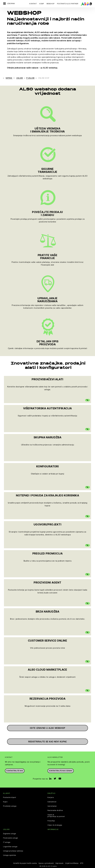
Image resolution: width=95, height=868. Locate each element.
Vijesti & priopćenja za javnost (56, 816)
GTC (82, 863)
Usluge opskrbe (10, 855)
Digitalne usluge (10, 834)
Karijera (51, 797)
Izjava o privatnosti (46, 863)
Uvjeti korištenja (72, 863)
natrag (9, 78)
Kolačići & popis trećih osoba (25, 863)
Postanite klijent (10, 797)
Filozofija (51, 821)
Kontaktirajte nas (15, 771)
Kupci (5, 802)
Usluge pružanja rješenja (13, 851)
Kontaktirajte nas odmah (61, 771)
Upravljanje (52, 806)
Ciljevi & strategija (55, 825)
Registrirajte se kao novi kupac (47, 742)
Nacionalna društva (55, 810)
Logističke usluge (10, 847)
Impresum (59, 863)
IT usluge (7, 842)
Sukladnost (52, 802)
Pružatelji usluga (10, 806)
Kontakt (33, 4)
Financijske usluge (11, 838)
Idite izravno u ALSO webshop (47, 728)
